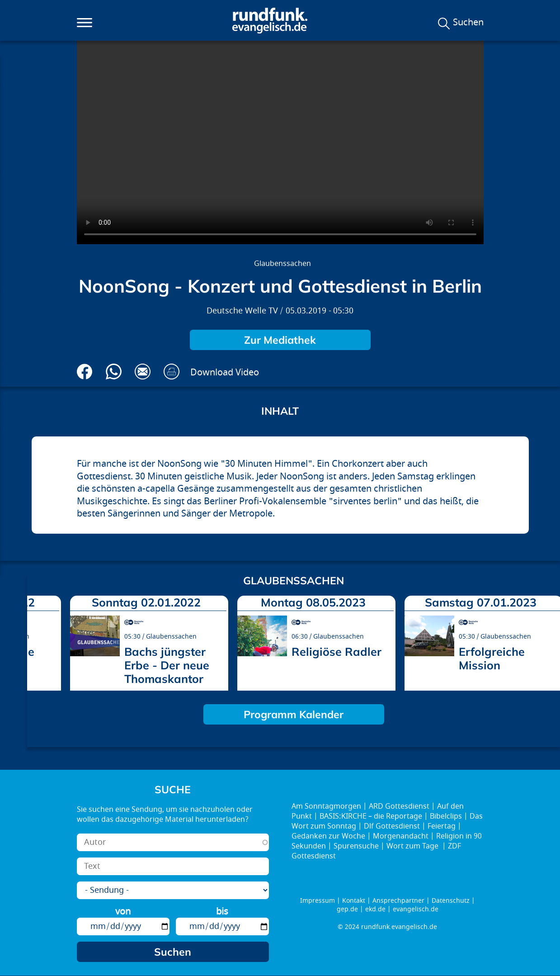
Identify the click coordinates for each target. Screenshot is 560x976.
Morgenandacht (401, 836)
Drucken (172, 372)
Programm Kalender (294, 714)
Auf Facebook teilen (85, 372)
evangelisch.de (416, 909)
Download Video (225, 372)
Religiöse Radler (336, 651)
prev (38, 640)
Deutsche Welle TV (242, 311)
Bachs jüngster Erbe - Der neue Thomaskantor (167, 665)
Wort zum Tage (413, 846)
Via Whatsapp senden (114, 372)
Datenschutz (451, 901)
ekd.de (375, 909)
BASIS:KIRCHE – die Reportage (371, 816)
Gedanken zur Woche (328, 836)
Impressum (318, 901)
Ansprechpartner (398, 901)
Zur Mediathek (280, 340)
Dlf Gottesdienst (392, 826)
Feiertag (442, 826)
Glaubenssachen (282, 264)
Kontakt (354, 901)
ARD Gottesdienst (399, 806)
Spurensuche (356, 846)
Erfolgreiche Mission (492, 658)
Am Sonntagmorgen (326, 806)
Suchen (468, 23)
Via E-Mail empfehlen (143, 372)
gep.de (347, 909)
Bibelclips (446, 816)
